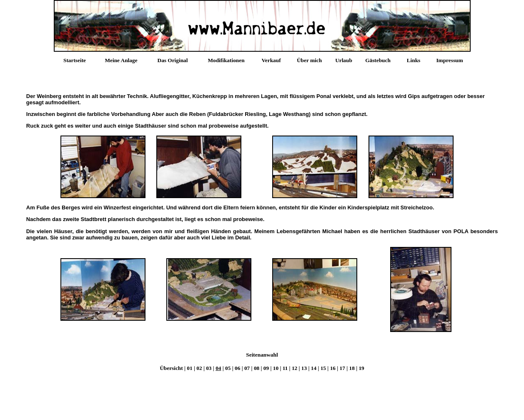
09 (266, 368)
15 (323, 368)
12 (295, 368)
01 (189, 368)
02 (199, 368)
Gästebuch (378, 60)
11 (285, 368)
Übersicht (172, 368)
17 (342, 368)
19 (361, 368)
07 (247, 368)
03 (209, 368)
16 (333, 368)
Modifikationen (226, 60)
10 (276, 368)
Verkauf (271, 60)
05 (228, 368)
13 (304, 368)
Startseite (75, 60)
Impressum (449, 60)
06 (237, 368)
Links (414, 60)
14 (314, 368)
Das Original (173, 60)
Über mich (309, 60)
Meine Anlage (121, 60)
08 (257, 368)
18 (352, 368)
